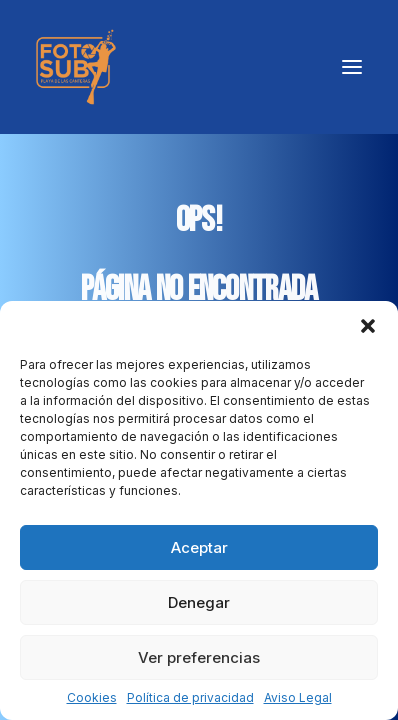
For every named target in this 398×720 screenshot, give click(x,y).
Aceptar (199, 547)
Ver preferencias (199, 657)
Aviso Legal (298, 697)
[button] (368, 326)
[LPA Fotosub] (76, 67)
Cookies (92, 697)
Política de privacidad (190, 697)
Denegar (199, 602)
